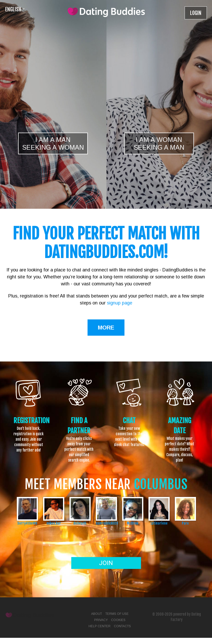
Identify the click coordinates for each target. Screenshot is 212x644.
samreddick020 (106, 523)
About (97, 614)
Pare (185, 523)
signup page (120, 303)
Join (106, 563)
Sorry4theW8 (27, 523)
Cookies (118, 620)
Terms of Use (117, 614)
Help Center (100, 626)
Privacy (101, 620)
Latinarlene (159, 523)
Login (196, 13)
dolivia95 (80, 523)
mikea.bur (54, 523)
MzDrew (133, 523)
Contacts (122, 626)
